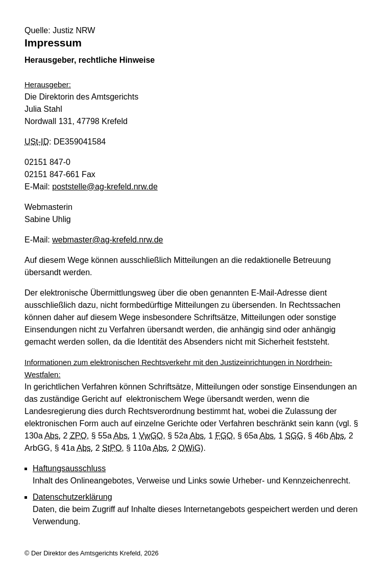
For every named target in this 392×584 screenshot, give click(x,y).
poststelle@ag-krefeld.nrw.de (105, 187)
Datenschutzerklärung (72, 497)
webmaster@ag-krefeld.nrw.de (107, 240)
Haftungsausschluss (69, 468)
